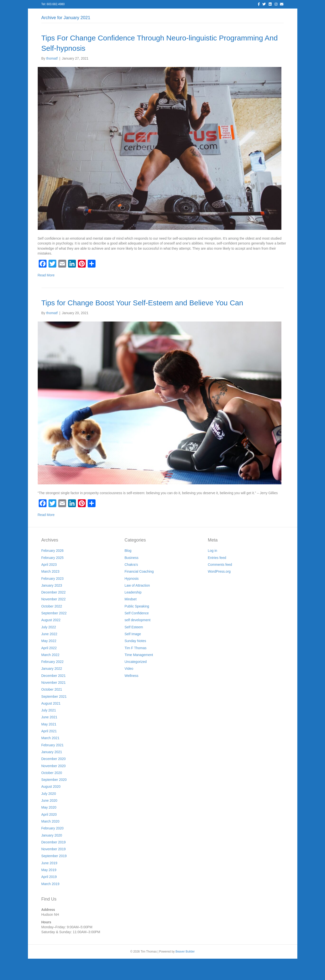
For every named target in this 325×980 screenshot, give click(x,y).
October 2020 (52, 794)
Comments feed (220, 586)
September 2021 (54, 718)
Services (122, 15)
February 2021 (53, 766)
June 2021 (49, 739)
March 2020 (50, 843)
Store (244, 15)
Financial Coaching (139, 593)
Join (202, 15)
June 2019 (49, 884)
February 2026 (53, 572)
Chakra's (131, 586)
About (102, 15)
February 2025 (53, 579)
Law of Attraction (137, 607)
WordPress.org (219, 593)
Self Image (133, 655)
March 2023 (50, 593)
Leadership (133, 614)
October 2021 (52, 711)
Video (129, 690)
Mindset (131, 621)
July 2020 (49, 815)
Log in (213, 572)
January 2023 (52, 607)
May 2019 (49, 891)
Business (132, 579)
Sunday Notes (135, 662)
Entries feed (217, 579)
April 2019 (49, 898)
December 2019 (54, 864)
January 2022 (52, 690)
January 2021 (52, 773)
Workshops (223, 15)
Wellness (132, 697)
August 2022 (51, 642)
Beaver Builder (185, 973)
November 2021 (54, 704)
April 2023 (49, 586)
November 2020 (54, 787)
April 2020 (49, 836)
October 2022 (52, 628)
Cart (260, 15)
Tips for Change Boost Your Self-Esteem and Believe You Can (142, 324)
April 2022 (49, 669)
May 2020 (49, 829)
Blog (141, 15)
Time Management (139, 676)
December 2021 (54, 697)
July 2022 (49, 648)
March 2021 (50, 760)
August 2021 (51, 725)
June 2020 (49, 822)
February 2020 (53, 850)
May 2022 (49, 662)
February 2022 (53, 683)
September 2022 (54, 634)
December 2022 (54, 614)
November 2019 (54, 871)
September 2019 (54, 877)
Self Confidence (137, 634)
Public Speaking (137, 628)
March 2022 (50, 676)
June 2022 (49, 655)
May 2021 (49, 746)
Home (66, 15)
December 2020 (54, 780)
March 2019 (50, 905)
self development (138, 642)
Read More (46, 297)
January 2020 (52, 857)
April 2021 (49, 752)
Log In (84, 15)
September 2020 (54, 801)
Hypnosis (132, 600)
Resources (181, 15)
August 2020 (51, 808)
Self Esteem (134, 648)
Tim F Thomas (136, 669)
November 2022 (54, 621)
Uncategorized (136, 683)
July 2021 (49, 732)
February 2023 (53, 600)
